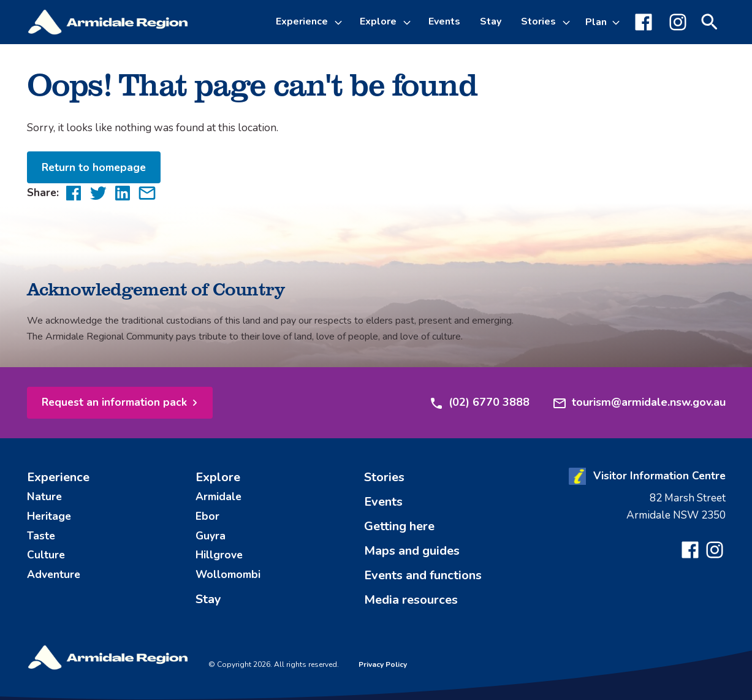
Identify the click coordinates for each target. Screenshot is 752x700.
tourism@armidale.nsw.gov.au (639, 403)
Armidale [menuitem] (218, 496)
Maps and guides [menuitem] (412, 551)
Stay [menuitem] (491, 21)
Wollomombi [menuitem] (228, 574)
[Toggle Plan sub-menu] (603, 22)
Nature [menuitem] (44, 496)
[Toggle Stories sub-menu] (568, 22)
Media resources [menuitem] (411, 600)
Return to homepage (94, 167)
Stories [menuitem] (384, 477)
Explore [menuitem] (218, 477)
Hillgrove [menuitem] (219, 555)
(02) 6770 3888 (479, 403)
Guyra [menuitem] (211, 536)
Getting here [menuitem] (399, 526)
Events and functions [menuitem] (423, 575)
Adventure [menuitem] (54, 574)
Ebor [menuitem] (207, 516)
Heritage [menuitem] (49, 516)
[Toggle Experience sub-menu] (340, 22)
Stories (538, 21)
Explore (378, 21)
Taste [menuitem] (41, 536)
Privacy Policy (383, 664)
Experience (302, 21)
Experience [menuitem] (58, 477)
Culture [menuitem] (46, 555)
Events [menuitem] (444, 21)
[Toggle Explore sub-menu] (409, 22)
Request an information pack (114, 402)
